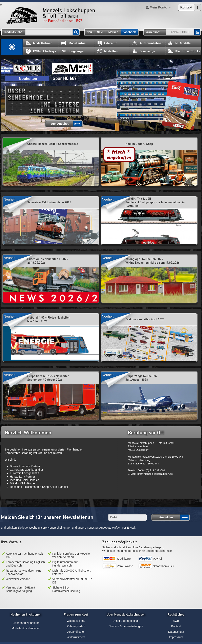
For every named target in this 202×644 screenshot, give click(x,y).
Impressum (176, 637)
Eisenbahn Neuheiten (26, 623)
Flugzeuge (72, 51)
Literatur (107, 43)
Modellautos (73, 43)
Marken (113, 32)
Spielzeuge (144, 51)
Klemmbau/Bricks (184, 51)
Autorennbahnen (148, 43)
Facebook (129, 32)
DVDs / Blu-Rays (41, 51)
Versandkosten (76, 632)
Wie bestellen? (76, 621)
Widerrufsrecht (76, 637)
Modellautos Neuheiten (26, 628)
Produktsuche (13, 32)
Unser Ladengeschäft (126, 621)
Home (12, 47)
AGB (176, 621)
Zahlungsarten (76, 626)
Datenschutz (176, 632)
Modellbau (107, 51)
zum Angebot (60, 124)
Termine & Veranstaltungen (126, 626)
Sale (100, 32)
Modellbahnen (39, 43)
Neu (89, 32)
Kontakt (176, 626)
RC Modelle (179, 43)
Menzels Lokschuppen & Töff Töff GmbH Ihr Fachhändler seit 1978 (51, 15)
